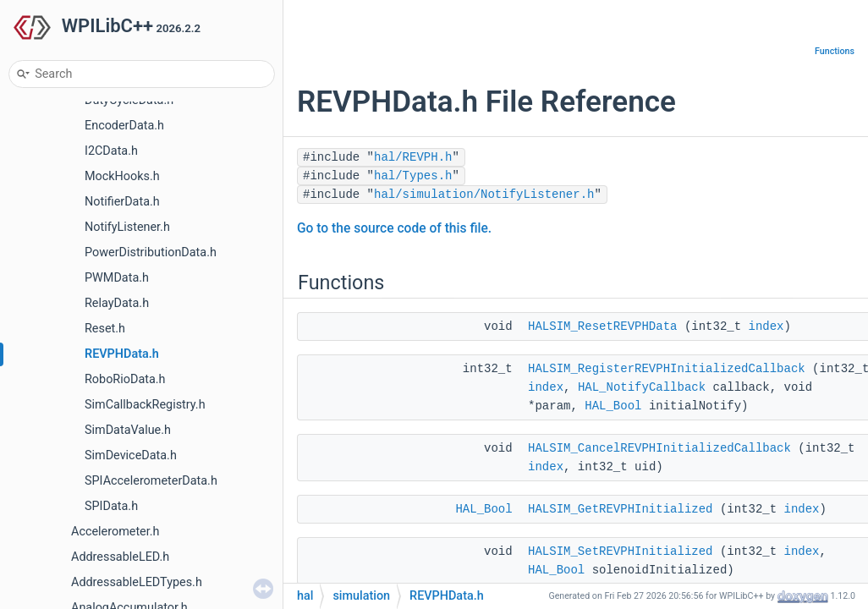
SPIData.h (111, 506)
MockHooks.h (122, 176)
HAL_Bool (613, 406)
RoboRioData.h (125, 379)
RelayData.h (117, 303)
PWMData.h (117, 278)
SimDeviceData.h (131, 455)
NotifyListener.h (127, 227)
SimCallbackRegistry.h (145, 405)
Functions (835, 51)
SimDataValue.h (128, 430)
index (766, 326)
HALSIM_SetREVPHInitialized (620, 551)
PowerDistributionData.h (151, 252)
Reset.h (105, 329)
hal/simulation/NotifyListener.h (484, 195)
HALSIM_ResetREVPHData (602, 326)
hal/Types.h (413, 176)
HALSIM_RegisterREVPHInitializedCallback (667, 369)
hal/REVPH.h (413, 157)
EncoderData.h (124, 126)
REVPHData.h (122, 354)
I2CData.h (111, 151)
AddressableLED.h (120, 557)
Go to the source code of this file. (394, 228)
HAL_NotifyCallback (642, 387)
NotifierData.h (122, 202)
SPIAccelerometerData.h (151, 481)
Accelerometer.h (115, 532)
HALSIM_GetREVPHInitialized (620, 509)
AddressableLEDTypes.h (137, 582)
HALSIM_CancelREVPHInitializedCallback (659, 448)
